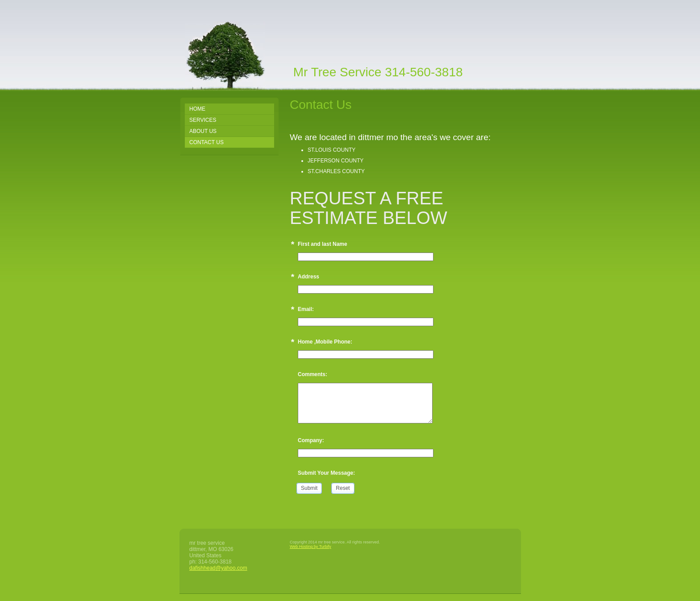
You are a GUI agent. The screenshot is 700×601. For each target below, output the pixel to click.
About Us (203, 131)
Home (197, 109)
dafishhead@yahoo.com (218, 568)
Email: (306, 309)
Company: (311, 440)
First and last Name (323, 244)
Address (308, 277)
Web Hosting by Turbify (310, 547)
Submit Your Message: (326, 473)
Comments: (312, 374)
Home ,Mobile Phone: (325, 342)
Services (203, 120)
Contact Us (206, 142)
